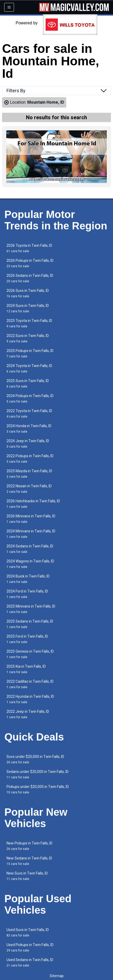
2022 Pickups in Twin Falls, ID (30, 459)
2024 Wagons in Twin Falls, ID (30, 564)
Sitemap (57, 976)
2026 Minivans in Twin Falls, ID (31, 519)
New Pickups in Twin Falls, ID (29, 846)
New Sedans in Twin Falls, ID (29, 861)
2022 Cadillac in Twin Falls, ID (30, 684)
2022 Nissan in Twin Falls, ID (29, 489)
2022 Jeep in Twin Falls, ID (28, 714)
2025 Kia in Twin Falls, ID (26, 669)
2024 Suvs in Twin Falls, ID (28, 308)
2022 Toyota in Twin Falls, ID (29, 414)
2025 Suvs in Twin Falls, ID (28, 383)
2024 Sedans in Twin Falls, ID (30, 549)
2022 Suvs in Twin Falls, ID (28, 338)
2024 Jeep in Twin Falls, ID (28, 444)
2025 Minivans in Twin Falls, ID (31, 609)
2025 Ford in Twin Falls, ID (27, 639)
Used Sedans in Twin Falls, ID (30, 963)
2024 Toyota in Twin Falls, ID (29, 368)
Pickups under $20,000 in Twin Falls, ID (38, 789)
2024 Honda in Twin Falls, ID (29, 429)
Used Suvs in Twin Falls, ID (28, 932)
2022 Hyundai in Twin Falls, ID (30, 699)
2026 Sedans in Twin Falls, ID (30, 278)
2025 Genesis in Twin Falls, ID (30, 654)
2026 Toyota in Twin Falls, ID (29, 248)
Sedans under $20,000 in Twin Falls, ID (38, 774)
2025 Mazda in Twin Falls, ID (29, 474)
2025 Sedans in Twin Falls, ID (30, 624)
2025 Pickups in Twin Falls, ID (30, 353)
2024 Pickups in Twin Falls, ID (30, 399)
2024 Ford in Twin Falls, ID (27, 594)
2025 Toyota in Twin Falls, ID (29, 323)
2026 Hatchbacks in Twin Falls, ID (33, 504)
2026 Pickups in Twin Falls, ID (30, 263)
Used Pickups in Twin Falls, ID (30, 947)
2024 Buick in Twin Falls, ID (28, 579)
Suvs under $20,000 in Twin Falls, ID (35, 759)
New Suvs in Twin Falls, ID (27, 876)
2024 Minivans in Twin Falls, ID (31, 534)
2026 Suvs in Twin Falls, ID (28, 293)
